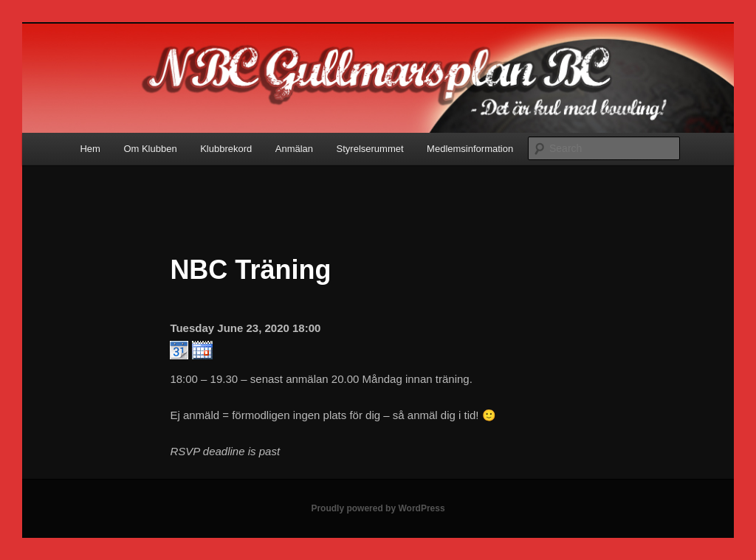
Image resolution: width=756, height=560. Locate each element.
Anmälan (294, 149)
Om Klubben (150, 149)
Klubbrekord (226, 149)
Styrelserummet (370, 149)
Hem (90, 149)
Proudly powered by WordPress (378, 508)
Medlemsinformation (470, 149)
